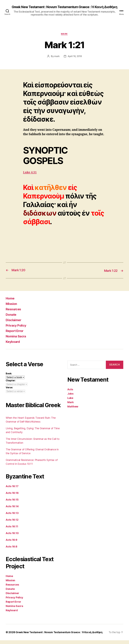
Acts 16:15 (12, 503)
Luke (70, 402)
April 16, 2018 (75, 60)
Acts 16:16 (12, 497)
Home (11, 302)
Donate (12, 318)
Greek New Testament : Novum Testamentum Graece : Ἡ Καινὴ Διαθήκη (64, 9)
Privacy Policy (17, 329)
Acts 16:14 (12, 510)
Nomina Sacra (17, 340)
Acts (70, 393)
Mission (12, 307)
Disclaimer (14, 324)
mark (57, 60)
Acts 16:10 (12, 537)
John (70, 397)
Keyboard (14, 345)
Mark (64, 38)
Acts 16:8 (12, 550)
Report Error (16, 334)
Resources (14, 313)
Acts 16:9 (12, 544)
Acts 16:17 (12, 490)
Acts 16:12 (12, 523)
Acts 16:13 (12, 517)
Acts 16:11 (12, 530)
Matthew (73, 410)
